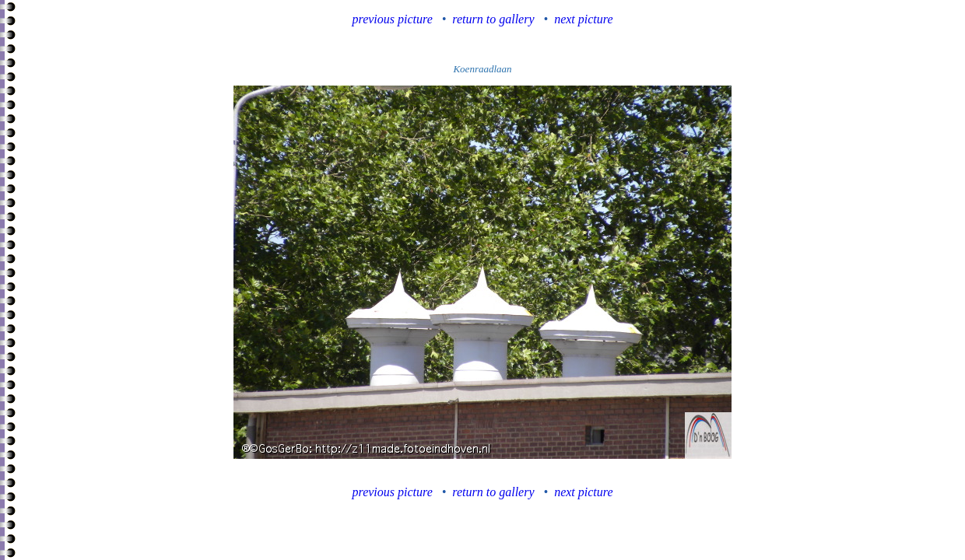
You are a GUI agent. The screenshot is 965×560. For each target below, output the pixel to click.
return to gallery (493, 19)
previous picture (393, 19)
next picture (583, 19)
